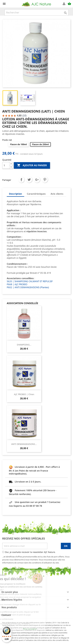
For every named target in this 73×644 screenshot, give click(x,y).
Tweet (29, 180)
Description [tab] (15, 194)
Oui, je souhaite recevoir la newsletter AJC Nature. (30, 552)
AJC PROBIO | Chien (24, 394)
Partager (21, 180)
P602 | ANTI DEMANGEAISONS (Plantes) (28, 287)
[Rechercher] (36, 12)
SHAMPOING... (24, 345)
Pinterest (45, 180)
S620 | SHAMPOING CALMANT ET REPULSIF (30, 281)
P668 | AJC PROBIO (17, 284)
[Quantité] (6, 165)
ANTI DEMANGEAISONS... (24, 444)
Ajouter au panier (32, 165)
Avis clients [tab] (57, 194)
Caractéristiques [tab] (36, 194)
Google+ (37, 180)
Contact (6, 615)
